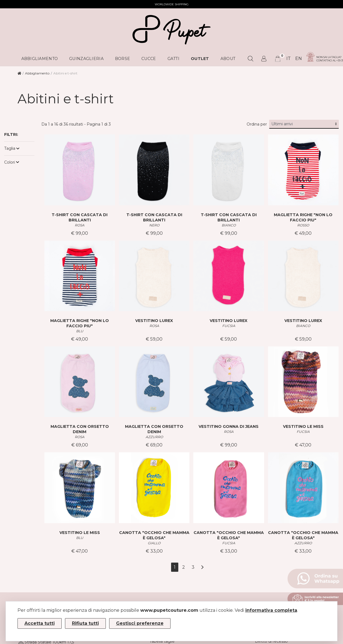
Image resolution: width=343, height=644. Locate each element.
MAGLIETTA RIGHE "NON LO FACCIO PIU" (303, 217)
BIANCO (229, 225)
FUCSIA (229, 326)
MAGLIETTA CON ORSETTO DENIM (80, 429)
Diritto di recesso (271, 641)
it (289, 58)
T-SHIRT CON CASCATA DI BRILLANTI (80, 217)
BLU (80, 331)
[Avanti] (202, 567)
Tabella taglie (162, 641)
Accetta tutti (40, 623)
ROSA (80, 225)
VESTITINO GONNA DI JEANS (229, 426)
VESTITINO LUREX (154, 321)
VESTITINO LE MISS (303, 426)
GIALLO (154, 543)
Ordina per (257, 124)
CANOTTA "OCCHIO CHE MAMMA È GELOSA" (154, 535)
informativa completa (271, 610)
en (299, 58)
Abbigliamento (37, 73)
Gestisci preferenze (140, 623)
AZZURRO (154, 437)
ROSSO (303, 225)
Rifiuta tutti (85, 623)
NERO (154, 225)
